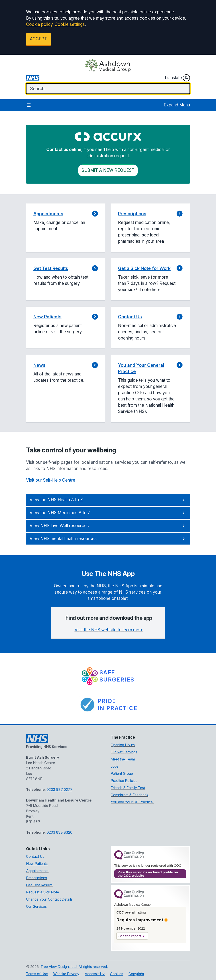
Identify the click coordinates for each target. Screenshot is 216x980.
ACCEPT (39, 39)
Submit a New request (108, 170)
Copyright (136, 974)
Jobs (115, 766)
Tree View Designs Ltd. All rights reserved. (74, 967)
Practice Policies (124, 781)
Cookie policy (39, 24)
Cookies (117, 974)
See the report (130, 936)
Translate (177, 78)
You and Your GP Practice (132, 802)
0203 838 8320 (59, 832)
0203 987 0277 (59, 789)
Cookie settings (70, 24)
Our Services (36, 906)
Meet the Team (123, 759)
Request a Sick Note (43, 892)
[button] (66, 228)
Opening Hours (123, 745)
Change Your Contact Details (49, 899)
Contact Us (35, 856)
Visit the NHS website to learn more (109, 630)
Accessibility (95, 974)
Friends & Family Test (128, 788)
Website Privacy (66, 974)
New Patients (37, 864)
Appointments (37, 871)
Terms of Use (37, 974)
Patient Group (122, 773)
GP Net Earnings (124, 752)
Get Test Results (39, 885)
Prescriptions (37, 878)
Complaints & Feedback (129, 795)
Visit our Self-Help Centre (51, 480)
